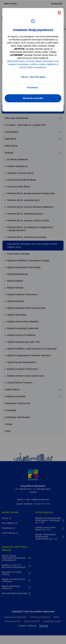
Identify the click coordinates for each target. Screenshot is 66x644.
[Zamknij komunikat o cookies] (59, 13)
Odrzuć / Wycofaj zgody (33, 77)
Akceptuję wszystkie (33, 98)
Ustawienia (32, 88)
